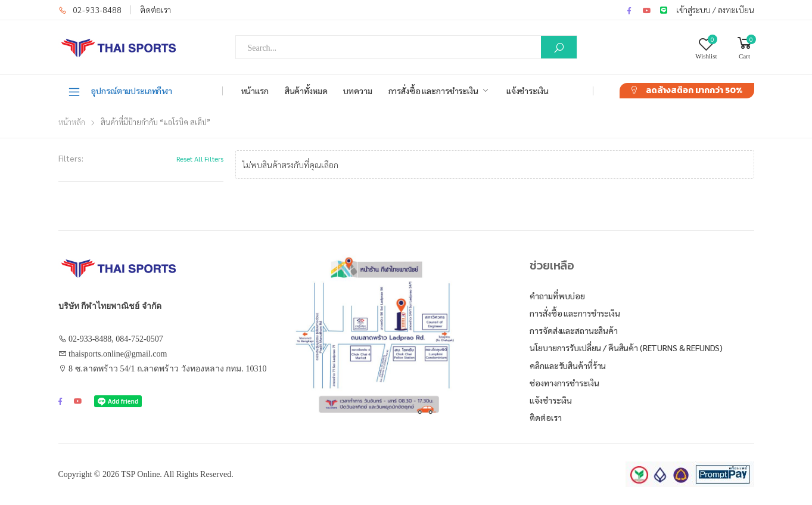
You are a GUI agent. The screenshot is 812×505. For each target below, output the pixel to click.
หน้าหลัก (72, 122)
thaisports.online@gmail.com (118, 354)
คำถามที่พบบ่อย (557, 296)
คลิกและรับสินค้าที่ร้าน (568, 365)
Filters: (71, 158)
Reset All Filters (200, 159)
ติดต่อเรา (155, 10)
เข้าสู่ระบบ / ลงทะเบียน (715, 10)
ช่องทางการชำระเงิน (564, 383)
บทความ (357, 91)
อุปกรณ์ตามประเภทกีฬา (120, 91)
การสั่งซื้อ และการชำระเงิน (433, 91)
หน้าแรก (255, 91)
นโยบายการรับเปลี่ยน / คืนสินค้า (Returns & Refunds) (626, 348)
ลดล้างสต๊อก (694, 90)
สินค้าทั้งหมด (306, 91)
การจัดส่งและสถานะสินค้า (573, 330)
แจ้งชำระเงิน (528, 91)
